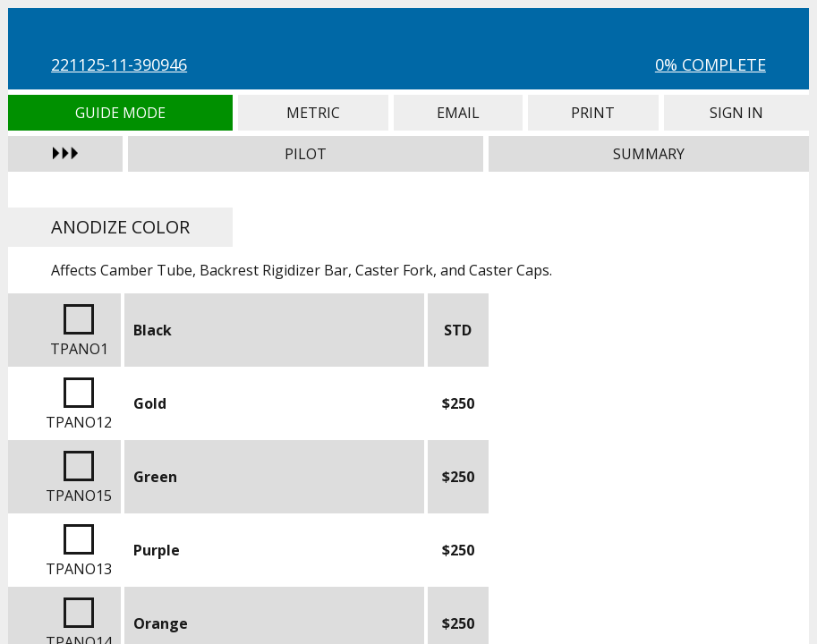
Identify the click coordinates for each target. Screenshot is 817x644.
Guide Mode (120, 113)
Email (458, 113)
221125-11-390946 (119, 64)
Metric (313, 113)
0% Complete (711, 64)
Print (593, 113)
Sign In (736, 113)
